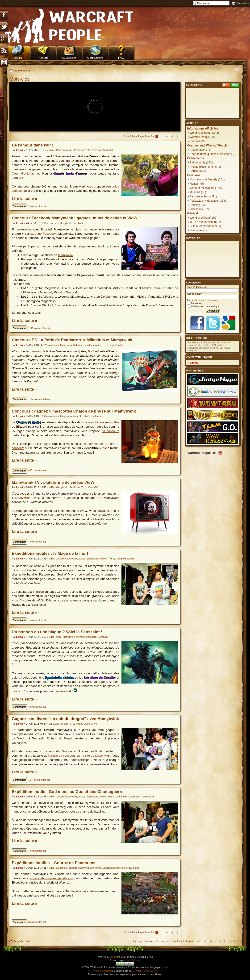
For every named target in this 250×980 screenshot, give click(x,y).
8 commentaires (37, 707)
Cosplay (195, 205)
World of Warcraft (201, 133)
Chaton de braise (29, 422)
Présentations (198, 150)
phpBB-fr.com (133, 960)
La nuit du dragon (82, 724)
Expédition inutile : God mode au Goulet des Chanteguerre (68, 792)
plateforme (74, 487)
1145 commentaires (39, 328)
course (128, 868)
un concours (110, 431)
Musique (195, 192)
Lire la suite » (25, 199)
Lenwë (20, 150)
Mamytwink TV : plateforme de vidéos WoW (53, 482)
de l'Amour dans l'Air (80, 150)
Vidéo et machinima (202, 188)
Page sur (145, 136)
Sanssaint (103, 637)
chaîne (89, 487)
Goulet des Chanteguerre (141, 797)
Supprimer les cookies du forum (175, 941)
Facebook (78, 223)
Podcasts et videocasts (204, 201)
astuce (82, 559)
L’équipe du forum (144, 941)
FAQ (121, 58)
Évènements (198, 163)
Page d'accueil (22, 71)
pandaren (96, 868)
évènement (61, 868)
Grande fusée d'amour (71, 173)
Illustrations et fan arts (203, 179)
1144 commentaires (39, 399)
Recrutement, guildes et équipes (210, 154)
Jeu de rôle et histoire (203, 222)
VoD (96, 487)
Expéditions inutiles (97, 559)
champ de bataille (125, 559)
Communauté (95, 58)
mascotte (78, 416)
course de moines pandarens (51, 878)
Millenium (78, 345)
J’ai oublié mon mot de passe (202, 300)
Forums (43, 58)
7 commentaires (37, 206)
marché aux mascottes (104, 422)
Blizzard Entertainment (145, 971)
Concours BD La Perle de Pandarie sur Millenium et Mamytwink (72, 340)
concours (54, 223)
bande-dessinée (93, 345)
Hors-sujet (196, 230)
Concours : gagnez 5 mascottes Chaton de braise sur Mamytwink (74, 411)
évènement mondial (102, 150)
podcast (60, 559)
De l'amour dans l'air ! (33, 145)
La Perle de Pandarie (114, 345)
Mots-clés (20, 79)
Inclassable (197, 209)
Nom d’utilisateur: (197, 287)
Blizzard (195, 141)
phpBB (113, 957)
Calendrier (69, 58)
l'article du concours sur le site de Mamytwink (79, 756)
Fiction (194, 184)
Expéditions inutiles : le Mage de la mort (50, 553)
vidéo (52, 487)
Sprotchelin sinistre (59, 678)
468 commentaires (38, 470)
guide (52, 150)
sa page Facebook (43, 234)
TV (83, 487)
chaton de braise (93, 416)
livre (95, 724)
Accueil (17, 58)
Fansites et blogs (200, 196)
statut (41, 259)
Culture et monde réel (203, 226)
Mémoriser (195, 303)
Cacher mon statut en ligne (203, 307)
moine (136, 868)
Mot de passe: (195, 294)
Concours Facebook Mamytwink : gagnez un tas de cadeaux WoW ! (76, 218)
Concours (196, 171)
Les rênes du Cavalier (100, 678)
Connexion (243, 3)
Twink (111, 559)
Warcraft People (200, 137)
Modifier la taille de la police (237, 70)
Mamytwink (62, 150)
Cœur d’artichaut (24, 173)
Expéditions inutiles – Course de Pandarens (54, 863)
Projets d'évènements (203, 167)
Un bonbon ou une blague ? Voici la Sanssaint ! (57, 632)
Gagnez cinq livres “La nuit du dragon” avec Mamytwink (65, 719)
